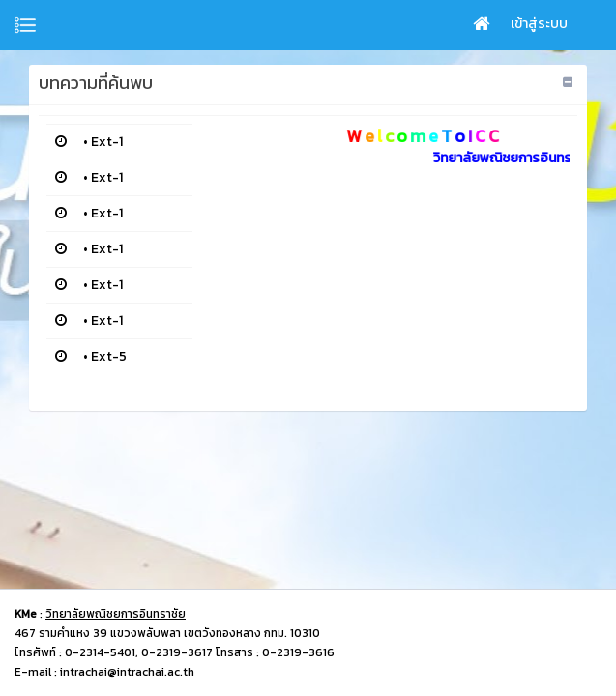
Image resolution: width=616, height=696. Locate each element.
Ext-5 (109, 356)
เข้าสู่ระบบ (539, 24)
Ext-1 (107, 142)
